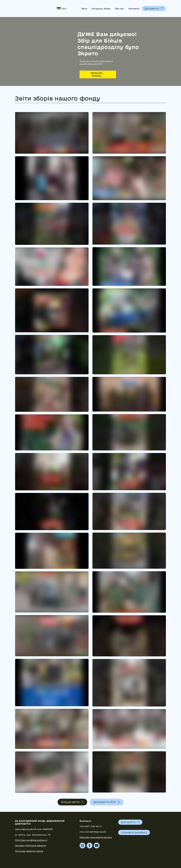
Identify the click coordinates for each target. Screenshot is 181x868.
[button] (154, 9)
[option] (61, 9)
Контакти (134, 9)
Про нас (119, 9)
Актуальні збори (101, 9)
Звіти (84, 9)
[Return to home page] (33, 9)
